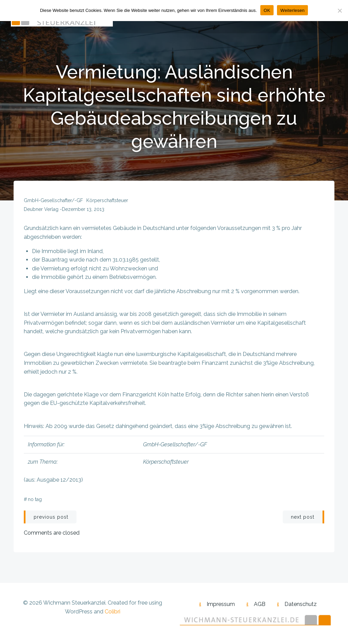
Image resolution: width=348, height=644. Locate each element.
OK (267, 10)
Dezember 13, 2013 (83, 209)
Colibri (112, 612)
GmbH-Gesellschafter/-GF (53, 200)
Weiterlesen (292, 10)
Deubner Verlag (41, 209)
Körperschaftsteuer (107, 200)
